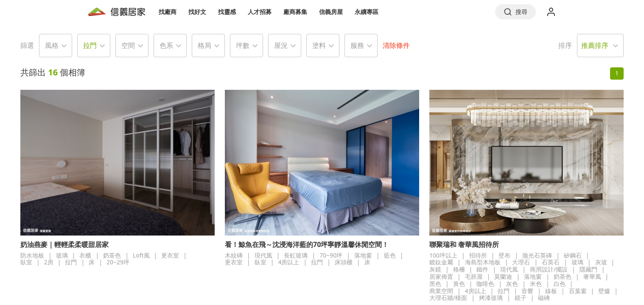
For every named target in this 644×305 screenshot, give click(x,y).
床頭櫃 (344, 262)
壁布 (504, 255)
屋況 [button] (281, 45)
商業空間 (441, 291)
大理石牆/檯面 (448, 298)
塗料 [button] (319, 45)
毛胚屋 (474, 276)
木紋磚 (234, 255)
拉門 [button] (90, 45)
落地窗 (363, 255)
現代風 (263, 255)
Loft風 (141, 255)
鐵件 (482, 269)
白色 (560, 284)
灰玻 (601, 262)
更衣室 (170, 255)
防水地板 (32, 255)
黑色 (435, 284)
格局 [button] (204, 45)
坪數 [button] (243, 45)
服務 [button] (357, 45)
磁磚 (544, 298)
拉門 (71, 262)
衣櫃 (85, 255)
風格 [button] (52, 45)
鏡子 (521, 298)
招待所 (478, 255)
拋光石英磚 (537, 255)
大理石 (521, 262)
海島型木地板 (483, 262)
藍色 (390, 255)
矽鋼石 (573, 255)
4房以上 (288, 262)
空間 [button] (128, 45)
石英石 (551, 262)
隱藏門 (588, 269)
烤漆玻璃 (491, 298)
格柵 (459, 269)
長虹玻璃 (296, 255)
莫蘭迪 (503, 276)
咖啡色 (485, 284)
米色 (536, 284)
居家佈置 (441, 276)
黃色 (459, 284)
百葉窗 (578, 291)
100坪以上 (443, 255)
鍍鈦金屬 (441, 262)
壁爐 (604, 291)
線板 (551, 291)
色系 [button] (166, 45)
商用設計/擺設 (549, 269)
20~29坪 (118, 262)
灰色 (512, 284)
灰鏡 (435, 269)
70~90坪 (331, 255)
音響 (527, 291)
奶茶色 (112, 255)
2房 (49, 262)
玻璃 (62, 255)
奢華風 (592, 276)
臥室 (26, 262)
